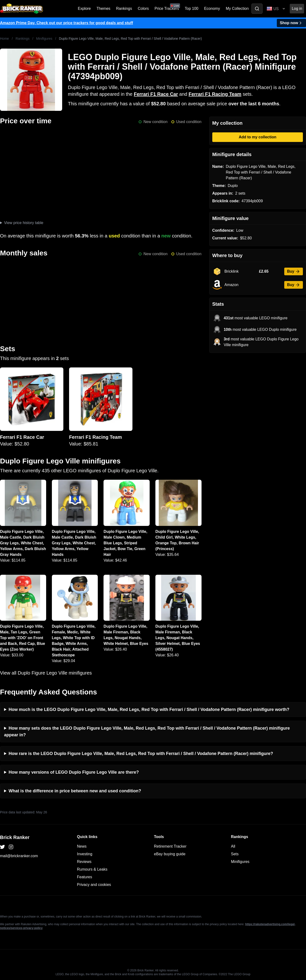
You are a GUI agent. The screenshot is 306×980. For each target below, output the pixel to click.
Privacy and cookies (94, 885)
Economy (212, 8)
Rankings (124, 8)
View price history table (24, 223)
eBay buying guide (170, 854)
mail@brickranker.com (19, 856)
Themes (104, 8)
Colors (143, 8)
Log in (297, 8)
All (233, 846)
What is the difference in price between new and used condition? (75, 791)
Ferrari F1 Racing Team (215, 94)
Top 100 (192, 8)
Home (4, 39)
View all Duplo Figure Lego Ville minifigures (46, 673)
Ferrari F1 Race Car (156, 94)
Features (85, 877)
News (82, 846)
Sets (235, 854)
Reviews (84, 862)
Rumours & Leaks (92, 869)
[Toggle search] (257, 9)
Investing (85, 854)
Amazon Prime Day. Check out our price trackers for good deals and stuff (66, 23)
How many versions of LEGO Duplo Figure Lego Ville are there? (74, 772)
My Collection (237, 8)
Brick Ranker (15, 837)
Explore (84, 8)
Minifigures (44, 39)
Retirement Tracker (170, 846)
